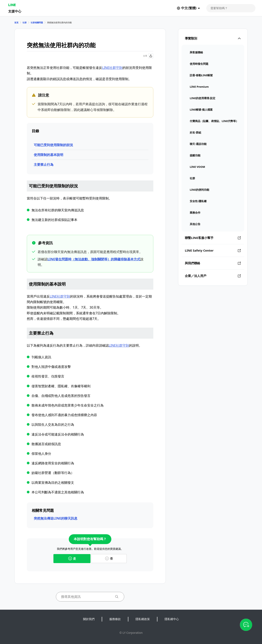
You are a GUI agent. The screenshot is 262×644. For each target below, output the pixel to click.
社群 (25, 22)
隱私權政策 (143, 619)
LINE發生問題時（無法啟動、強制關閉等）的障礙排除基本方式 (94, 259)
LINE (12, 5)
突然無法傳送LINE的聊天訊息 (56, 518)
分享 (148, 56)
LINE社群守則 (112, 68)
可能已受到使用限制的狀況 (53, 145)
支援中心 (15, 11)
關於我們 (89, 619)
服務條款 (115, 619)
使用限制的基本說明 (49, 155)
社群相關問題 (37, 22)
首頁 (16, 22)
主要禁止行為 (44, 165)
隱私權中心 (172, 619)
